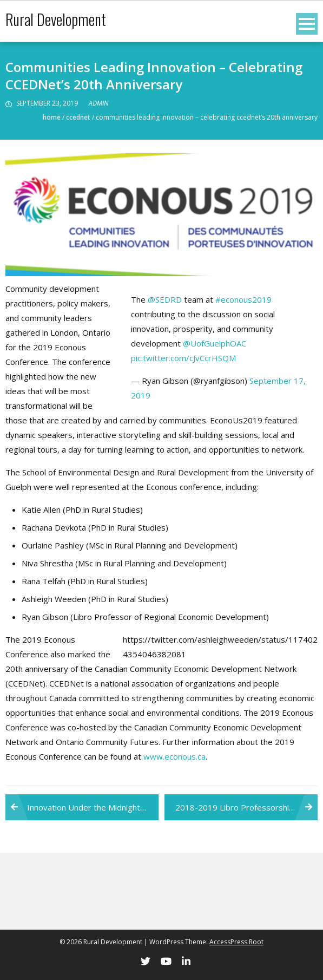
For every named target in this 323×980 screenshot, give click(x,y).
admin (98, 103)
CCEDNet (78, 117)
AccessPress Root (236, 942)
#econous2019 (243, 299)
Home (52, 117)
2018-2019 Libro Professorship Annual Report (246, 807)
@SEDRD (165, 299)
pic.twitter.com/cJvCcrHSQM (183, 358)
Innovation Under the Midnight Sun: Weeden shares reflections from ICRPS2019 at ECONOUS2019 (93, 807)
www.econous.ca (174, 756)
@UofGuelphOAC (215, 343)
